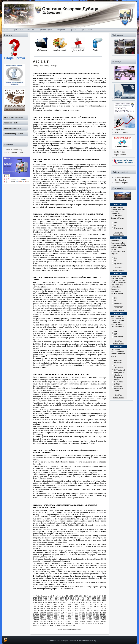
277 (98, 619)
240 (41, 617)
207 (73, 613)
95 (54, 602)
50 (90, 598)
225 (62, 615)
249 (73, 617)
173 (101, 609)
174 (105, 609)
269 (69, 619)
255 (94, 617)
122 (69, 604)
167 (80, 609)
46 (80, 598)
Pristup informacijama (13, 117)
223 (55, 615)
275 (91, 619)
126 (84, 604)
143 (69, 606)
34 (51, 598)
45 (78, 598)
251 (80, 617)
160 (55, 609)
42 (71, 598)
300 (105, 621)
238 (34, 617)
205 (66, 613)
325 (45, 625)
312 (73, 623)
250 (77, 617)
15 (77, 596)
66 (56, 600)
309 (62, 623)
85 (103, 600)
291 (73, 621)
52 (95, 598)
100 (67, 602)
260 (38, 619)
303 (41, 623)
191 (91, 611)
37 (58, 598)
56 (105, 598)
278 (101, 619)
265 (55, 619)
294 (84, 621)
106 (87, 602)
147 (84, 606)
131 (101, 604)
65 (53, 600)
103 (77, 602)
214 (98, 613)
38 (61, 598)
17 (82, 596)
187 (77, 611)
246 (62, 617)
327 (51, 625)
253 (87, 617)
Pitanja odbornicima (12, 128)
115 (45, 604)
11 (67, 596)
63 (48, 600)
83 (98, 600)
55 (103, 598)
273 (84, 619)
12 (70, 596)
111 (105, 602)
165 (73, 609)
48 (86, 598)
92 (46, 602)
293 (80, 621)
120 (62, 604)
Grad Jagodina (120, 180)
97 (59, 602)
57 (34, 600)
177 (41, 611)
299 (101, 621)
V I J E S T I (42, 62)
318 (94, 623)
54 (100, 598)
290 (69, 621)
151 (98, 606)
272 (80, 619)
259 (34, 619)
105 (84, 602)
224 (59, 615)
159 (52, 609)
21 (92, 596)
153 (105, 606)
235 (98, 615)
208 (77, 613)
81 (93, 600)
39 (63, 598)
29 (39, 598)
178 (45, 611)
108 (94, 602)
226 (66, 615)
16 (80, 596)
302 (38, 623)
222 (52, 615)
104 (80, 602)
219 (41, 615)
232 (87, 615)
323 (38, 625)
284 (48, 621)
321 (105, 623)
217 (34, 615)
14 (75, 596)
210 (84, 613)
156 (41, 609)
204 (62, 613)
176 (38, 611)
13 (72, 596)
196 (34, 613)
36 (56, 598)
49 (88, 598)
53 (98, 598)
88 (36, 602)
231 (84, 615)
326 (48, 625)
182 (59, 611)
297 (94, 621)
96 (56, 602)
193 (98, 611)
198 (41, 613)
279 (105, 619)
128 (91, 604)
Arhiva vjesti (43, 66)
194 (101, 611)
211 (87, 613)
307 (55, 623)
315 (84, 623)
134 (38, 606)
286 (55, 621)
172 (98, 609)
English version (120, 130)
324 (41, 625)
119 (59, 604)
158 (48, 609)
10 (65, 596)
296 (91, 621)
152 (101, 606)
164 (69, 609)
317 (91, 623)
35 (53, 598)
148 (87, 606)
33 (48, 598)
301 (34, 623)
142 (66, 606)
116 (48, 604)
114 (41, 604)
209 (80, 613)
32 (46, 598)
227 (69, 615)
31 (44, 598)
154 (34, 609)
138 (52, 606)
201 (52, 613)
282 (41, 621)
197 (38, 613)
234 (94, 615)
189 (84, 611)
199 (45, 613)
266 (59, 619)
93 (49, 602)
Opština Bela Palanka (123, 177)
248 (69, 617)
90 (41, 602)
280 (34, 621)
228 (73, 615)
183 (62, 611)
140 (59, 606)
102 (74, 602)
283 (45, 621)
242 (48, 617)
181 (55, 611)
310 (66, 623)
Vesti (35, 66)
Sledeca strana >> (67, 625)
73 (73, 600)
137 (48, 606)
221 (48, 615)
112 (34, 604)
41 (68, 598)
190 (87, 611)
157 (45, 609)
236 (101, 615)
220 (45, 615)
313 (77, 623)
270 (73, 619)
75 (78, 600)
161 (59, 609)
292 (77, 621)
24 (100, 596)
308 (59, 623)
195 (105, 611)
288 (62, 621)
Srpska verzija (119, 152)
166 (77, 609)
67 (58, 600)
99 (64, 602)
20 (90, 596)
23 (98, 596)
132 (105, 604)
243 (52, 617)
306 (52, 623)
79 (88, 600)
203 (59, 613)
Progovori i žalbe (11, 123)
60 (41, 600)
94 (51, 602)
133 (34, 606)
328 (55, 625)
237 (105, 615)
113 (38, 604)
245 (59, 617)
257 (101, 617)
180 (52, 611)
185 (69, 611)
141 (62, 606)
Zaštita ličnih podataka (14, 134)
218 (38, 615)
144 (73, 606)
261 (41, 619)
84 (100, 600)
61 (44, 600)
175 (34, 611)
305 (48, 623)
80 (90, 600)
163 (66, 609)
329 (58, 625)
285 (52, 621)
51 (93, 598)
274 (87, 619)
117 (52, 604)
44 (76, 598)
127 (87, 604)
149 (91, 606)
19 (87, 596)
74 (76, 600)
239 (38, 617)
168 (84, 609)
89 (39, 602)
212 (91, 613)
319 (98, 623)
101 (70, 602)
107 (91, 602)
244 (55, 617)
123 (73, 604)
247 (66, 617)
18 (85, 596)
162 (62, 609)
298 (98, 621)
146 (80, 606)
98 (61, 602)
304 (45, 623)
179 (48, 611)
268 (66, 619)
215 (101, 613)
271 (77, 619)
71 (68, 600)
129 (94, 604)
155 (38, 609)
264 (52, 619)
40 (66, 598)
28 (36, 598)
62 (46, 600)
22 (95, 596)
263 (48, 619)
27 (34, 598)
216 (105, 613)
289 (66, 621)
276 (94, 619)
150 (94, 606)
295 (87, 621)
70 (66, 600)
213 (94, 613)
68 (61, 600)
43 (73, 598)
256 (98, 617)
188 (80, 611)
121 (66, 604)
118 (55, 604)
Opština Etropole (121, 183)
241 (45, 617)
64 (51, 600)
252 (84, 617)
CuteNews (78, 629)
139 (55, 606)
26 (105, 596)
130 (98, 604)
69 (63, 600)
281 (38, 621)
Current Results (118, 235)
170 (91, 609)
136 (45, 606)
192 (94, 611)
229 (77, 615)
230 (80, 615)
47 (83, 598)
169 (87, 609)
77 (83, 600)
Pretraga (53, 66)
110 (101, 602)
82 (95, 600)
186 (73, 611)
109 (98, 602)
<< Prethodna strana (41, 596)
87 (34, 602)
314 (80, 623)
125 (80, 604)
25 (103, 596)
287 (59, 621)
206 (69, 613)
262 (45, 619)
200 (48, 613)
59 (39, 600)
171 (94, 609)
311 (69, 623)
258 (105, 617)
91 (44, 602)
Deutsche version (121, 132)
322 (34, 625)
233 (91, 615)
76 (80, 600)
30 (41, 598)
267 (62, 619)
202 (55, 613)
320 (101, 623)
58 (36, 600)
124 (77, 604)
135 (41, 606)
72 (71, 600)
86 (105, 600)
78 (86, 600)
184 (66, 611)
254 (91, 617)
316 (87, 623)
